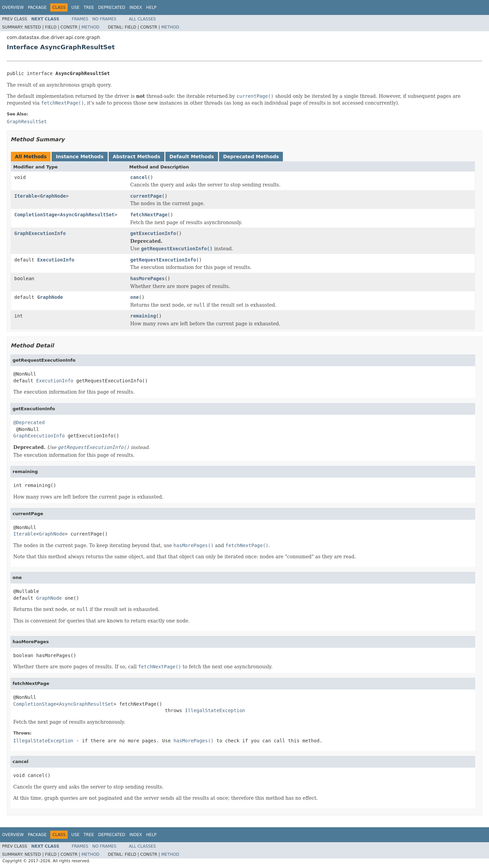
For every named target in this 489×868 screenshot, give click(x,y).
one (135, 297)
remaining (143, 316)
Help (151, 7)
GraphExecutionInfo (40, 233)
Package (37, 7)
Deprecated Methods (251, 157)
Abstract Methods (137, 157)
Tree (89, 7)
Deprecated (112, 7)
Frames (80, 19)
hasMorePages (148, 278)
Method (90, 27)
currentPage (146, 196)
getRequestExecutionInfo (163, 260)
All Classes (142, 19)
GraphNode (53, 196)
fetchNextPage (149, 215)
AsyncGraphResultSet (87, 215)
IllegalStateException (215, 710)
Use (75, 7)
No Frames (104, 19)
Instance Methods (79, 157)
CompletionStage (36, 215)
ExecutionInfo (56, 260)
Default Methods (192, 157)
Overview (13, 7)
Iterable (26, 196)
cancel (139, 177)
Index (136, 7)
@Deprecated (29, 422)
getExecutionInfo (153, 233)
